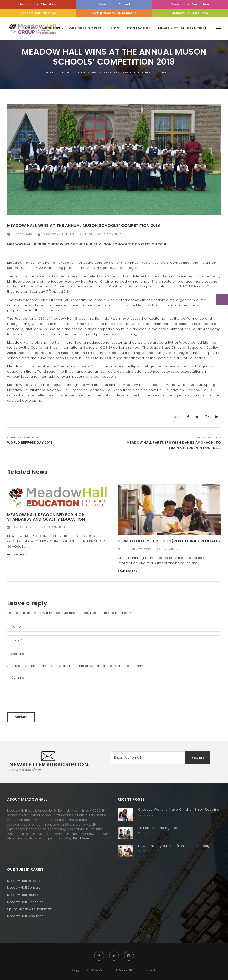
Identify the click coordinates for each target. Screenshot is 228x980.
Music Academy (206, 329)
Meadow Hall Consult (114, 4)
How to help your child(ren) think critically (169, 541)
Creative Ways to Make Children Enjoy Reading (179, 809)
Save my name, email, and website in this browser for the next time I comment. (81, 666)
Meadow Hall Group (68, 319)
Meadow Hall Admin (58, 234)
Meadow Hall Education (38, 4)
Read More (16, 554)
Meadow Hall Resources (190, 13)
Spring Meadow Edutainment (114, 13)
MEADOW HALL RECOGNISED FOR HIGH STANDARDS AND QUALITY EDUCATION (46, 517)
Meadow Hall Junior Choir (29, 263)
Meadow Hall (19, 343)
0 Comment (112, 234)
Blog (89, 234)
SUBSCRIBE (197, 758)
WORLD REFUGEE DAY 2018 (30, 442)
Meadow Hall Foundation (190, 4)
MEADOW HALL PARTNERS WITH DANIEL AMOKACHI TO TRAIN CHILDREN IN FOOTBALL (174, 445)
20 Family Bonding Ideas (159, 828)
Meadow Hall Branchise (38, 13)
